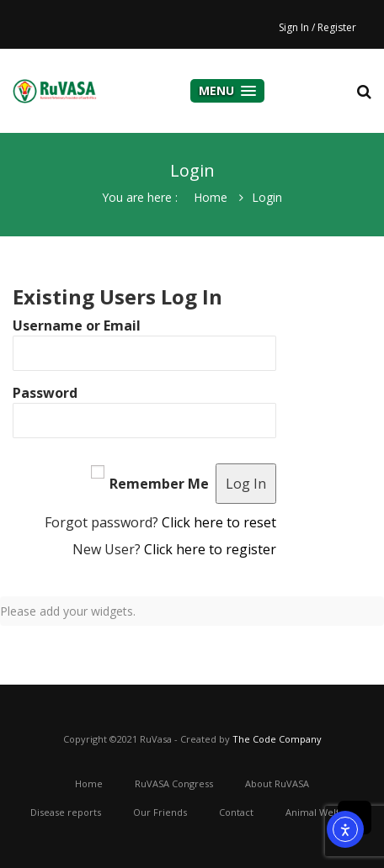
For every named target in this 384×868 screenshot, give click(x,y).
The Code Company (277, 739)
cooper (55, 91)
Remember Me (159, 484)
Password (45, 393)
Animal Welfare (320, 812)
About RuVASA (277, 783)
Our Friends (160, 812)
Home (211, 197)
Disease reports (66, 812)
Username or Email (77, 325)
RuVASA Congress (174, 783)
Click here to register (210, 549)
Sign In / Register (317, 27)
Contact (236, 812)
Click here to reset (219, 522)
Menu (227, 90)
